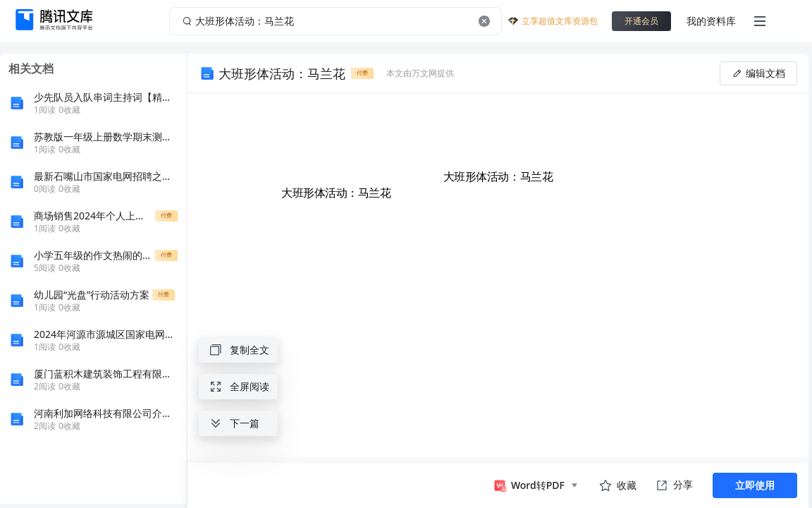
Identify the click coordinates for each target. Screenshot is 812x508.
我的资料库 (711, 21)
